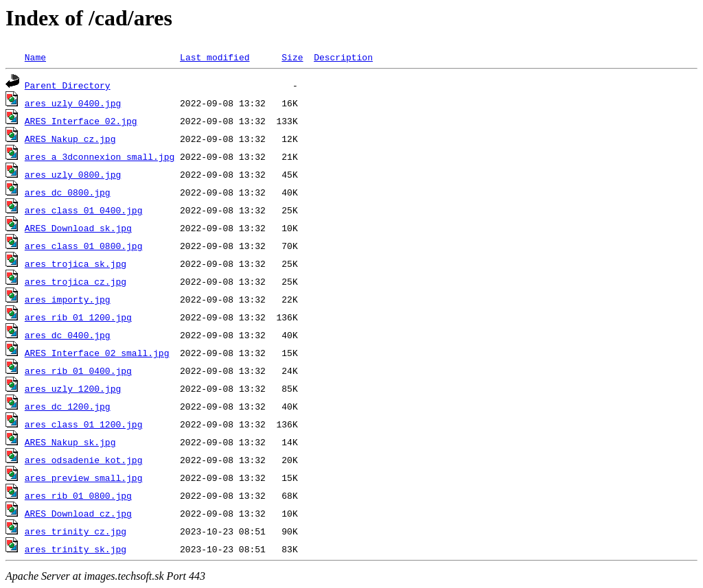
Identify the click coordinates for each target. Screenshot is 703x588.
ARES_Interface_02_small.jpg (97, 353)
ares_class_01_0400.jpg (84, 210)
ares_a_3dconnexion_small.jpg (100, 156)
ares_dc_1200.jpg (68, 406)
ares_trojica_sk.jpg (76, 263)
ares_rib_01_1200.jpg (78, 317)
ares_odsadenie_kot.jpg (84, 460)
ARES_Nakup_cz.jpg (70, 139)
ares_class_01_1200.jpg (84, 424)
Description (343, 57)
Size (292, 57)
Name (35, 57)
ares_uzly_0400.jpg (73, 103)
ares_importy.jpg (68, 299)
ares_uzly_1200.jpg (73, 388)
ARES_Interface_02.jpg (81, 121)
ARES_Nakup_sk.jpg (70, 442)
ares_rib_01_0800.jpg (78, 495)
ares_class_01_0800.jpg (84, 246)
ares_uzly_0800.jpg (73, 174)
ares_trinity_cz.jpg (76, 531)
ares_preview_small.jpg (84, 478)
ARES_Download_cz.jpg (78, 513)
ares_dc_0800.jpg (68, 192)
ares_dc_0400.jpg (68, 335)
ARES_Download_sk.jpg (78, 228)
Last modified (215, 57)
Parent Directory (68, 85)
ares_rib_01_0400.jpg (78, 371)
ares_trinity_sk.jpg (76, 549)
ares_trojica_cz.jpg (76, 281)
